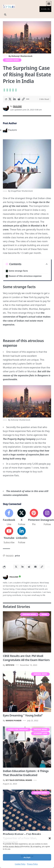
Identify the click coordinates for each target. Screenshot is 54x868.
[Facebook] (9, 517)
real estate (31, 321)
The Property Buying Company (19, 439)
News (44, 614)
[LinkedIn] (22, 535)
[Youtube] (9, 535)
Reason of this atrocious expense (25, 276)
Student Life (40, 733)
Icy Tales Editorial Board (19, 780)
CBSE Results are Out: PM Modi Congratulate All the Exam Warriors (26, 658)
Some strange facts (18, 271)
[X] (22, 517)
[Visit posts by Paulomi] (5, 577)
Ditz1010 (10, 665)
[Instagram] (47, 517)
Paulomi (17, 106)
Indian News (12, 60)
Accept (27, 857)
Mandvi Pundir (14, 720)
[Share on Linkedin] (14, 99)
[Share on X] (10, 99)
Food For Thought (18, 729)
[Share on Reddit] (19, 99)
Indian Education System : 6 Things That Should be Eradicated (26, 773)
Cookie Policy (20, 864)
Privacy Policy (32, 864)
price (17, 556)
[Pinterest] (34, 517)
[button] (50, 838)
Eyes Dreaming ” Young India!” (23, 715)
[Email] (35, 567)
